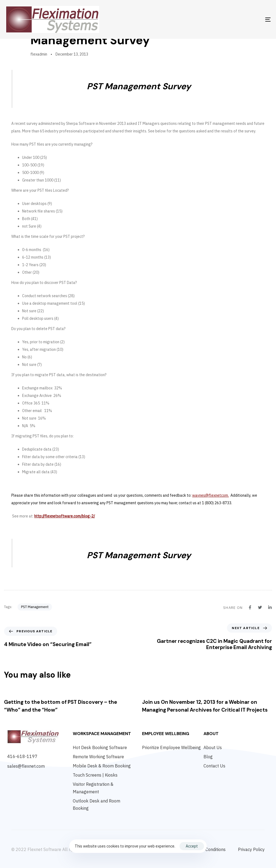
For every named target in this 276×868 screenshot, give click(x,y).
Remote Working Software (98, 757)
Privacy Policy (251, 849)
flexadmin (39, 54)
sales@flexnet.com (26, 766)
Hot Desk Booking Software (100, 747)
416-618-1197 (22, 756)
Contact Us (214, 766)
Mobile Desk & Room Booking (102, 766)
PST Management (35, 607)
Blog (208, 757)
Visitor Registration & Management (93, 788)
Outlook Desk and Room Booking (96, 804)
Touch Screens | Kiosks (95, 775)
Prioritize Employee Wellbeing (171, 747)
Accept (192, 846)
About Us (213, 747)
